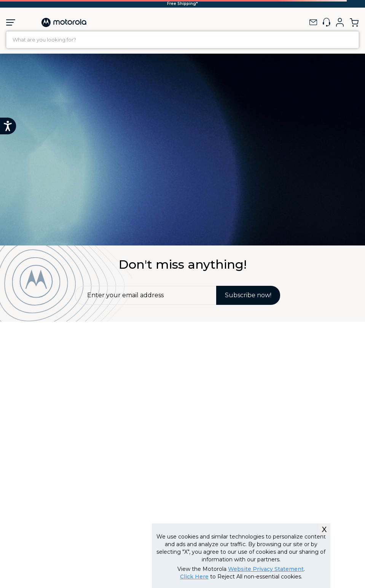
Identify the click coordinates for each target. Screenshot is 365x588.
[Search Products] (351, 40)
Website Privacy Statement (266, 569)
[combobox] (182, 40)
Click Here (194, 577)
